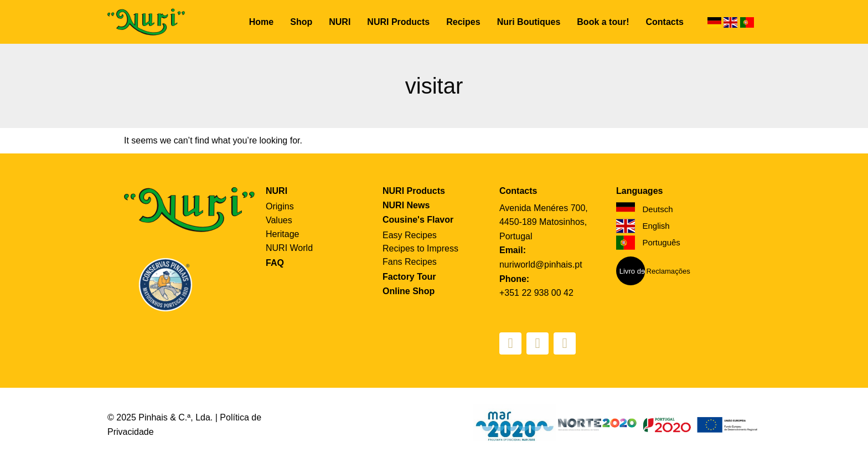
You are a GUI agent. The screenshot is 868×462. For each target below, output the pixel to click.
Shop (301, 22)
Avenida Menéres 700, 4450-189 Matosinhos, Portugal (544, 222)
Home (261, 22)
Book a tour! (603, 22)
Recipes (463, 22)
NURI (340, 22)
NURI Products (398, 22)
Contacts (665, 22)
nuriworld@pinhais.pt (541, 265)
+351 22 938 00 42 (536, 293)
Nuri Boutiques (529, 22)
